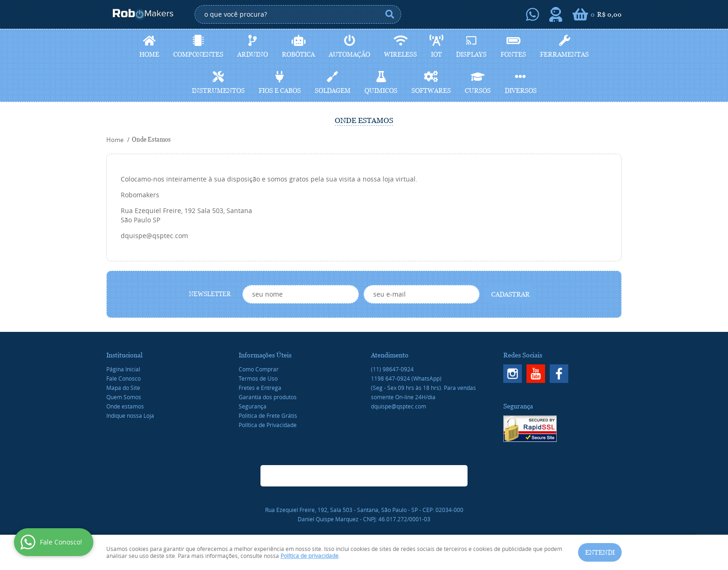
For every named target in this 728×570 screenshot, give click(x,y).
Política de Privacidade (268, 425)
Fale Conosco (123, 378)
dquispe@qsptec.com (399, 406)
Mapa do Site (123, 388)
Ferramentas (564, 54)
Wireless (400, 54)
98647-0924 (392, 369)
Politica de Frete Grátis (268, 415)
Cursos (478, 91)
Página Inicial (123, 369)
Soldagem (333, 91)
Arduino (253, 54)
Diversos (521, 91)
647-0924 (406, 378)
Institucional (124, 355)
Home (149, 54)
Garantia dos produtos (268, 397)
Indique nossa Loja (130, 415)
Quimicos (381, 91)
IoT (436, 54)
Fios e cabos (280, 91)
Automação (349, 54)
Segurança (253, 406)
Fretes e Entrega (260, 388)
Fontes (513, 54)
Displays (471, 54)
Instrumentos (218, 91)
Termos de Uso (258, 378)
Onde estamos (125, 406)
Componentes (198, 54)
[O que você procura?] (390, 14)
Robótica (298, 54)
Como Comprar (259, 369)
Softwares (431, 91)
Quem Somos (124, 397)
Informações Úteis (265, 355)
